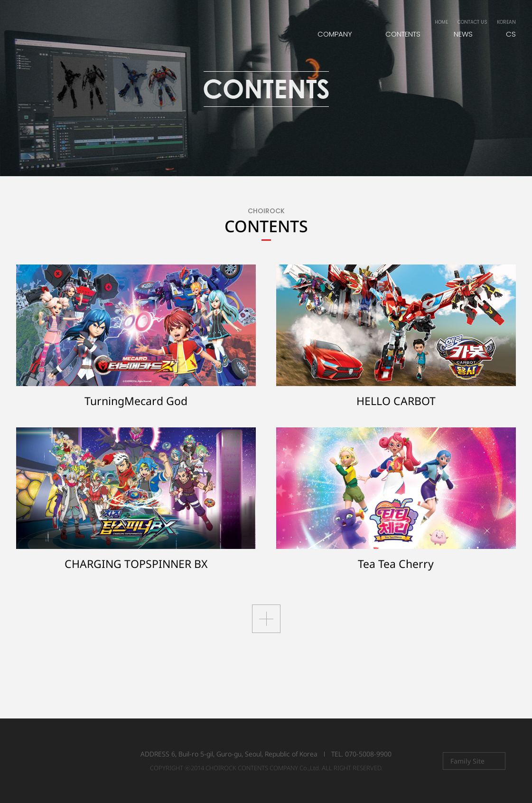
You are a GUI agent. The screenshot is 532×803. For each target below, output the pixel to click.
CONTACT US (472, 22)
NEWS (463, 34)
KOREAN (506, 22)
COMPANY (335, 34)
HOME (441, 22)
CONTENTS (403, 34)
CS (511, 34)
